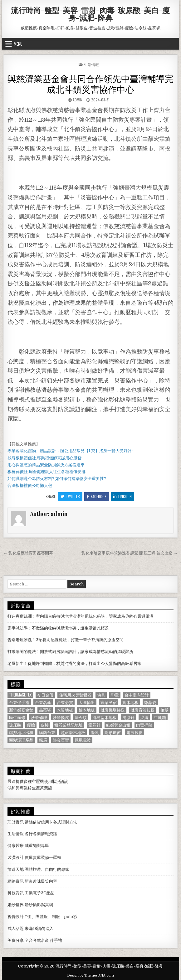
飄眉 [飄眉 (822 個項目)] (43, 740)
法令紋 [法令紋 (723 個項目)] (81, 717)
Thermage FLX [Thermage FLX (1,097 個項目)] (20, 695)
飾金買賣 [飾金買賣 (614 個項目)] (61, 740)
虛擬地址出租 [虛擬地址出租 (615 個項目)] (21, 732)
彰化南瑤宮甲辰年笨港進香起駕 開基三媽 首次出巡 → (130, 553)
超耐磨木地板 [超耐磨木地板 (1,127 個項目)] (73, 732)
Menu (18, 44)
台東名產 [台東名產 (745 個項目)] (43, 702)
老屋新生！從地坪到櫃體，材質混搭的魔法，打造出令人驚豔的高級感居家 (74, 664)
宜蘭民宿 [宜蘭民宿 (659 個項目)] (109, 702)
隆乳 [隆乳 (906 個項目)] (95, 732)
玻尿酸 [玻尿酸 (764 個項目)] (15, 725)
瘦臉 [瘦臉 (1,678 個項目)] (31, 725)
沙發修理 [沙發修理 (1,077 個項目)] (39, 717)
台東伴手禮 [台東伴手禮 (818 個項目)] (19, 702)
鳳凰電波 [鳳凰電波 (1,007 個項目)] (83, 740)
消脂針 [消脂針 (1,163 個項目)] (128, 717)
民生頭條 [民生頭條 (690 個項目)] (17, 717)
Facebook (97, 496)
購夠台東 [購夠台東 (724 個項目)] (47, 732)
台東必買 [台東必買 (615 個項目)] (65, 702)
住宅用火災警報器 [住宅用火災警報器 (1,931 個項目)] (75, 695)
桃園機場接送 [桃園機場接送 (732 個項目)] (113, 710)
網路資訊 (16, 881)
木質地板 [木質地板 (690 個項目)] (65, 710)
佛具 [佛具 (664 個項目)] (101, 695)
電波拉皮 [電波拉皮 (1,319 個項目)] (135, 732)
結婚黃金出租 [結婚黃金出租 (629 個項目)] (118, 725)
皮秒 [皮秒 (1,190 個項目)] (45, 725)
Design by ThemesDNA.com (90, 975)
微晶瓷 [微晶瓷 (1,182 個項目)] (150, 702)
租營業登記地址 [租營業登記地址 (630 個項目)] (68, 725)
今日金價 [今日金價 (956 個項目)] (45, 695)
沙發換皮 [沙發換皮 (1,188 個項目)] (61, 717)
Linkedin (122, 496)
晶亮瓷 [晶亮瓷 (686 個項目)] (45, 710)
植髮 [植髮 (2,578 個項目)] (164, 710)
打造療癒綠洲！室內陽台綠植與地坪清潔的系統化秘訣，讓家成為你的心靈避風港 (81, 616)
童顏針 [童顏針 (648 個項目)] (94, 725)
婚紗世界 (16, 905)
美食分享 (16, 940)
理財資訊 (16, 822)
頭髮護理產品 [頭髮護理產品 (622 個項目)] (21, 740)
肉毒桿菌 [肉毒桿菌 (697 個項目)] (144, 725)
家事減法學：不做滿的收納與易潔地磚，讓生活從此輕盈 (58, 628)
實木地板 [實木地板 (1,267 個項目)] (130, 702)
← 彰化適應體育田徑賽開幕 (28, 553)
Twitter (70, 496)
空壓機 (38, 781)
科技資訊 (16, 893)
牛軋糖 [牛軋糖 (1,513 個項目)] (160, 717)
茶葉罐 (46, 788)
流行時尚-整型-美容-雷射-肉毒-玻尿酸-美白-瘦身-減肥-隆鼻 (90, 14)
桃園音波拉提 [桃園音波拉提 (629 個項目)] (143, 710)
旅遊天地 (16, 869)
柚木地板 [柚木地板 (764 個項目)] (87, 710)
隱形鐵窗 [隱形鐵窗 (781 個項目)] (113, 732)
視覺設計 (16, 917)
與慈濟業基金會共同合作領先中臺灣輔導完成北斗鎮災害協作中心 (90, 83)
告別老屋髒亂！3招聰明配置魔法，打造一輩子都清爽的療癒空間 (66, 640)
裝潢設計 (16, 857)
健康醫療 (16, 846)
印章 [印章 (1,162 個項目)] (115, 695)
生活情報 (91, 64)
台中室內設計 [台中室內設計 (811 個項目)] (137, 695)
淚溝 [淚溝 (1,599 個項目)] (144, 717)
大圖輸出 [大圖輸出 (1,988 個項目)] (87, 702)
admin (78, 100)
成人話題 (16, 929)
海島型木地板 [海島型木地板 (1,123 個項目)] (105, 717)
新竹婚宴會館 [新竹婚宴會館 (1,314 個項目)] (21, 710)
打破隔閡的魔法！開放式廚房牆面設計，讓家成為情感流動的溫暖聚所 (70, 652)
